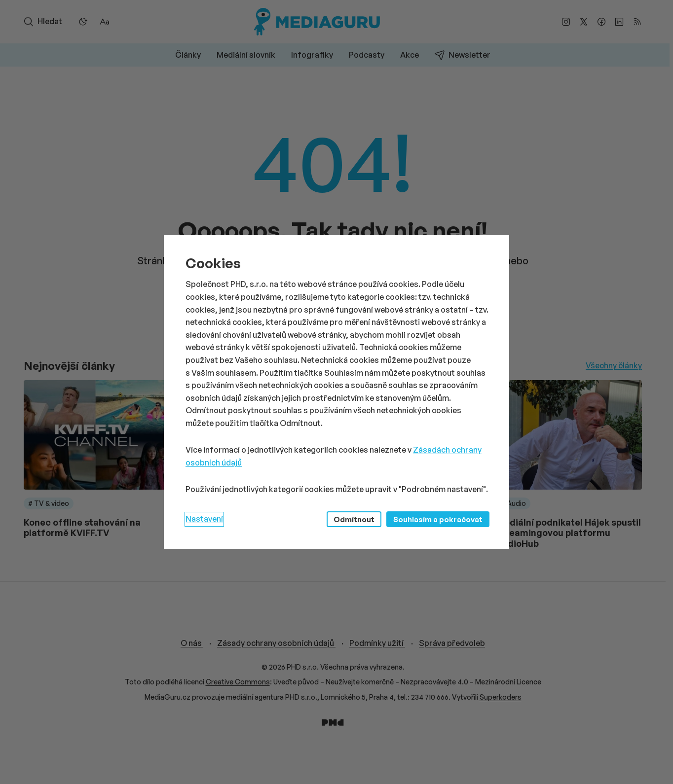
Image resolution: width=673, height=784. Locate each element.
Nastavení (204, 519)
